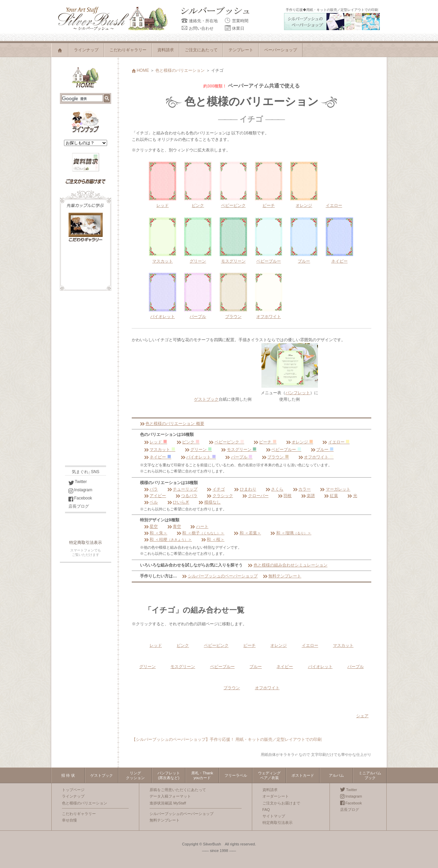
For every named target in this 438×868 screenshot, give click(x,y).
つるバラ (186, 496)
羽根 (285, 496)
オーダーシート (276, 796)
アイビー (155, 496)
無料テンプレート (282, 576)
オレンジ (300, 442)
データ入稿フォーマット (170, 796)
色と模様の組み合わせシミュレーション (287, 565)
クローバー (255, 496)
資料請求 (166, 50)
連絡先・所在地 (199, 21)
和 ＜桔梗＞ (168, 539)
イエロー (334, 205)
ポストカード (303, 775)
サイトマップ (274, 816)
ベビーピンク (226, 442)
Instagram (80, 490)
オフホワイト (316, 457)
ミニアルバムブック (370, 775)
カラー (302, 489)
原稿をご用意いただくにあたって (178, 790)
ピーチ (265, 442)
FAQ (266, 810)
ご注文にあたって (201, 50)
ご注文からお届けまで (281, 803)
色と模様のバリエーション (180, 70)
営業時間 (236, 21)
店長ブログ (79, 506)
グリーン (198, 450)
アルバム (336, 775)
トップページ (73, 790)
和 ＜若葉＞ (247, 533)
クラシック (220, 496)
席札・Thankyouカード (202, 775)
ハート (199, 526)
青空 (174, 526)
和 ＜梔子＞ (201, 533)
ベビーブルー (284, 450)
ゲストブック (206, 399)
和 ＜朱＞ (156, 533)
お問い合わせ (197, 28)
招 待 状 (68, 775)
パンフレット (298, 393)
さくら (274, 489)
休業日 (234, 28)
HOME (140, 70)
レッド (156, 442)
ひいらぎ (178, 502)
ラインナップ (86, 50)
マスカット (160, 450)
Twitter (78, 482)
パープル (239, 457)
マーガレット (335, 489)
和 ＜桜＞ (213, 539)
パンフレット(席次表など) (169, 775)
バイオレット (198, 457)
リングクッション (135, 775)
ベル (151, 502)
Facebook (80, 498)
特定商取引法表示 (86, 543)
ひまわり (245, 489)
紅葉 (331, 496)
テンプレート (241, 50)
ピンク (188, 442)
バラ (151, 489)
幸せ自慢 (69, 820)
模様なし (209, 502)
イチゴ (216, 489)
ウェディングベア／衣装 (269, 775)
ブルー (322, 450)
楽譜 (308, 496)
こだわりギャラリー (128, 50)
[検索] (82, 99)
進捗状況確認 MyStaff (168, 803)
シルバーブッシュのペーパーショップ (220, 576)
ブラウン (275, 457)
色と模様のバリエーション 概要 (172, 424)
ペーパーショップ (281, 50)
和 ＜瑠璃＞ (291, 533)
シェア (362, 716)
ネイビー (158, 457)
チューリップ (182, 489)
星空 (151, 526)
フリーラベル (236, 775)
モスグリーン (239, 450)
